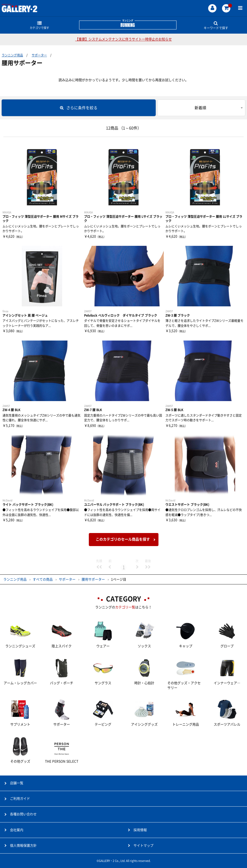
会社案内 (17, 830)
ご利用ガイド (20, 799)
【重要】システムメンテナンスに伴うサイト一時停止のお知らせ (123, 39)
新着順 (200, 108)
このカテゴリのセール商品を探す (123, 539)
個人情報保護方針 (23, 846)
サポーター (39, 55)
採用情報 (140, 830)
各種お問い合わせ (23, 814)
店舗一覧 (17, 783)
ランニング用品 (12, 55)
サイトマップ (143, 846)
